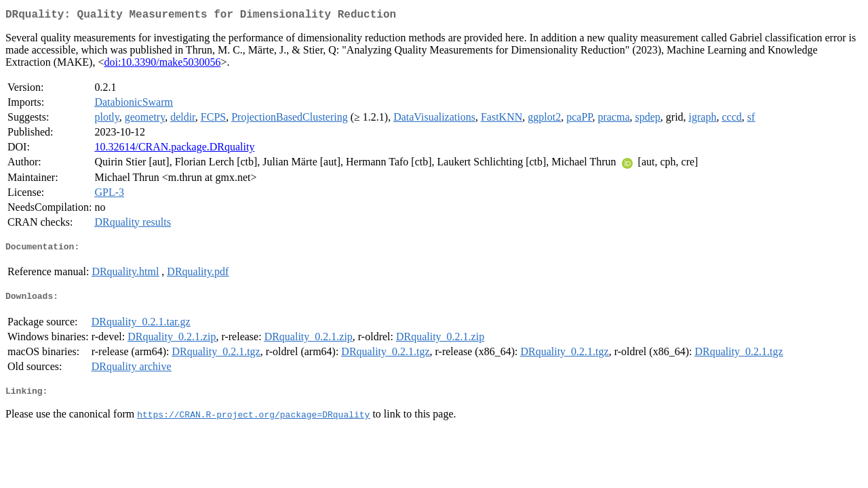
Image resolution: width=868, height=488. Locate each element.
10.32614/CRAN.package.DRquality (174, 149)
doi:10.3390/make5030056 (162, 65)
